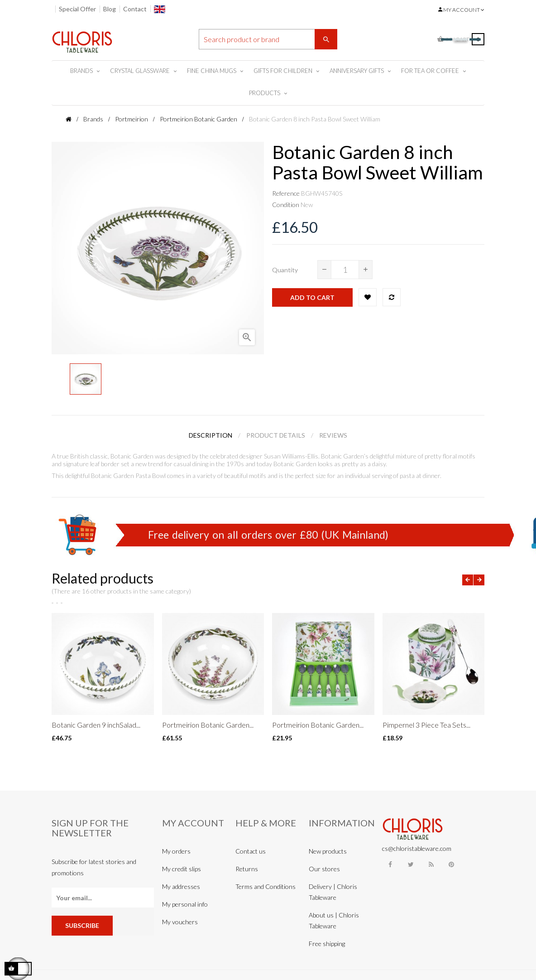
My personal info (185, 904)
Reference (286, 193)
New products (328, 851)
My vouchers (180, 922)
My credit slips (182, 869)
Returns (247, 869)
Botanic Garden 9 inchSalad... (96, 725)
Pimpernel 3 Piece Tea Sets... (426, 725)
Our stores (324, 869)
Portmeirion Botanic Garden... (208, 725)
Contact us (251, 851)
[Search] (268, 39)
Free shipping (327, 944)
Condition (286, 205)
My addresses (181, 886)
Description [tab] (211, 435)
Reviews (333, 435)
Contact (135, 9)
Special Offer (77, 9)
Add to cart (312, 297)
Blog (110, 9)
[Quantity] (345, 270)
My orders (176, 851)
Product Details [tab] (276, 435)
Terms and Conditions (266, 886)
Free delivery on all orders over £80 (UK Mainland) (268, 535)
